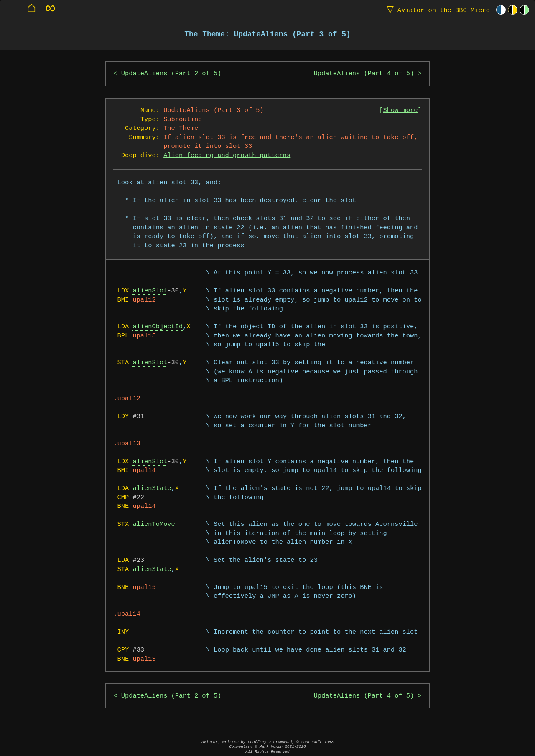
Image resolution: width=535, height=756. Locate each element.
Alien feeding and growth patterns (227, 156)
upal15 (144, 336)
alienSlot (150, 291)
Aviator (436, 10)
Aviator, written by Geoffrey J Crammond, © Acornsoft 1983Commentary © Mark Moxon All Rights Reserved (267, 747)
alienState (152, 488)
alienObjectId (158, 327)
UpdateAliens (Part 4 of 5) (364, 74)
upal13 (144, 659)
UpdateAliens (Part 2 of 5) (171, 74)
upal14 (144, 471)
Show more (401, 110)
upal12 (144, 300)
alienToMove (154, 524)
